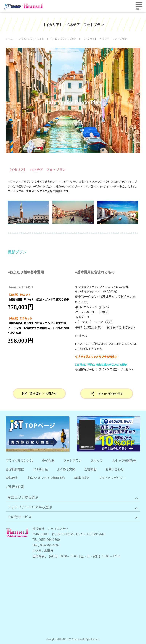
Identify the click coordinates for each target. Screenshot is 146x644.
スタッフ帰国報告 (124, 460)
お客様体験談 (15, 469)
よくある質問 (66, 469)
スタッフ (97, 460)
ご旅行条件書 (15, 487)
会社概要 (90, 469)
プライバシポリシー (112, 478)
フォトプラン (72, 460)
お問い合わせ (115, 469)
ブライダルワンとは (19, 460)
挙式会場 (48, 460)
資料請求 (12, 478)
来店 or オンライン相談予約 (46, 478)
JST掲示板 (40, 469)
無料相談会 (82, 478)
